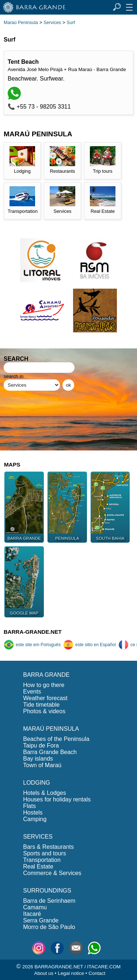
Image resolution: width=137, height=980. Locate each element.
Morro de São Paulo (49, 927)
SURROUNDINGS (47, 891)
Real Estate (38, 866)
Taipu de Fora (41, 745)
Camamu (35, 907)
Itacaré (32, 914)
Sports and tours (44, 853)
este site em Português (32, 645)
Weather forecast (45, 698)
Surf (71, 23)
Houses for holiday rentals (57, 799)
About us (44, 973)
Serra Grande (41, 920)
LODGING (37, 783)
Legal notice (71, 973)
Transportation (42, 860)
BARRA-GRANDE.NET (33, 632)
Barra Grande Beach (50, 752)
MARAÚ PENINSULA (51, 729)
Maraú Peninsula (21, 23)
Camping (35, 819)
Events (32, 692)
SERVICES (38, 837)
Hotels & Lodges (44, 793)
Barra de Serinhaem (49, 901)
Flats (29, 806)
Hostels (33, 813)
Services (52, 23)
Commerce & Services (52, 873)
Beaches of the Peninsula (56, 739)
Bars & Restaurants (48, 847)
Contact (97, 973)
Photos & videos (44, 711)
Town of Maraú (42, 765)
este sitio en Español (90, 645)
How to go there (44, 685)
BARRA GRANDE (46, 675)
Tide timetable (41, 705)
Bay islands (38, 759)
